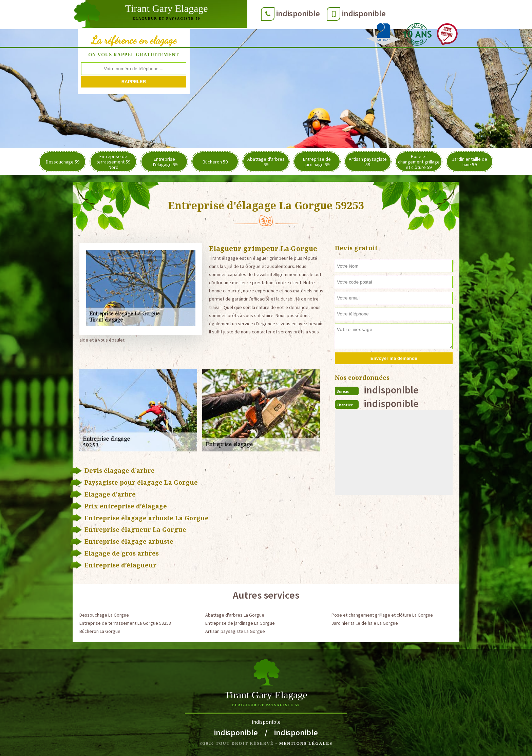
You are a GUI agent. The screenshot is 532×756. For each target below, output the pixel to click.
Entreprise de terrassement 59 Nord (113, 162)
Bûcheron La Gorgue (100, 631)
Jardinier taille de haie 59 (470, 162)
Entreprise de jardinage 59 (317, 162)
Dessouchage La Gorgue (104, 615)
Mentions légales (306, 743)
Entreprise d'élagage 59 (164, 162)
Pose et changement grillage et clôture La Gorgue (382, 615)
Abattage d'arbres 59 (266, 162)
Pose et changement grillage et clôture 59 (419, 162)
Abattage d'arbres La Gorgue (235, 615)
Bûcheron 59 (215, 162)
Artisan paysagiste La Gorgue (235, 631)
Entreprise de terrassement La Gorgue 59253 (125, 623)
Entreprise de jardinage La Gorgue (240, 623)
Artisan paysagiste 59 (368, 162)
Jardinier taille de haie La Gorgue (365, 623)
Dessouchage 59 (63, 162)
